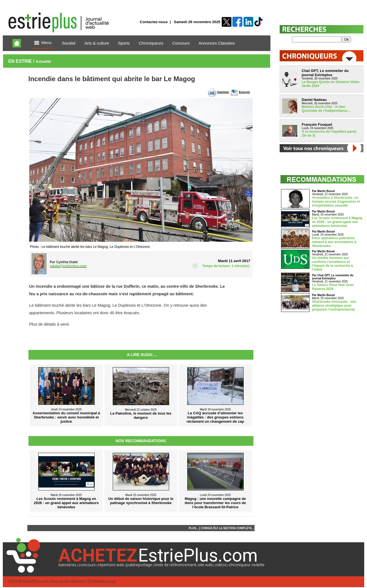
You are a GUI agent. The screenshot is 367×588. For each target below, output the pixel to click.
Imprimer (223, 92)
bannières (67, 565)
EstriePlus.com (35, 581)
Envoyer (244, 92)
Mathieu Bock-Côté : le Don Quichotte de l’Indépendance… (326, 109)
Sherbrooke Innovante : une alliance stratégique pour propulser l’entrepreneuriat (334, 306)
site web (205, 565)
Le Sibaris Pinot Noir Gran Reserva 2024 (333, 287)
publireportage (139, 565)
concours (87, 565)
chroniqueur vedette (247, 565)
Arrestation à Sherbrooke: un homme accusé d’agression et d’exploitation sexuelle (336, 202)
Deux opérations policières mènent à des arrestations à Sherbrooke (334, 242)
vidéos (221, 565)
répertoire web (111, 565)
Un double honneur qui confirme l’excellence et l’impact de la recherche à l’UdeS (333, 264)
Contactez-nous (154, 22)
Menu (43, 43)
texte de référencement (175, 565)
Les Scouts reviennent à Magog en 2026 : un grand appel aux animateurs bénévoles (337, 222)
